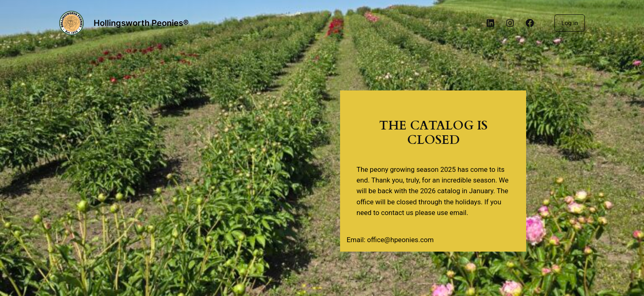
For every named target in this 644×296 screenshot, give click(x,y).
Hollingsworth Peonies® (141, 23)
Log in (570, 23)
